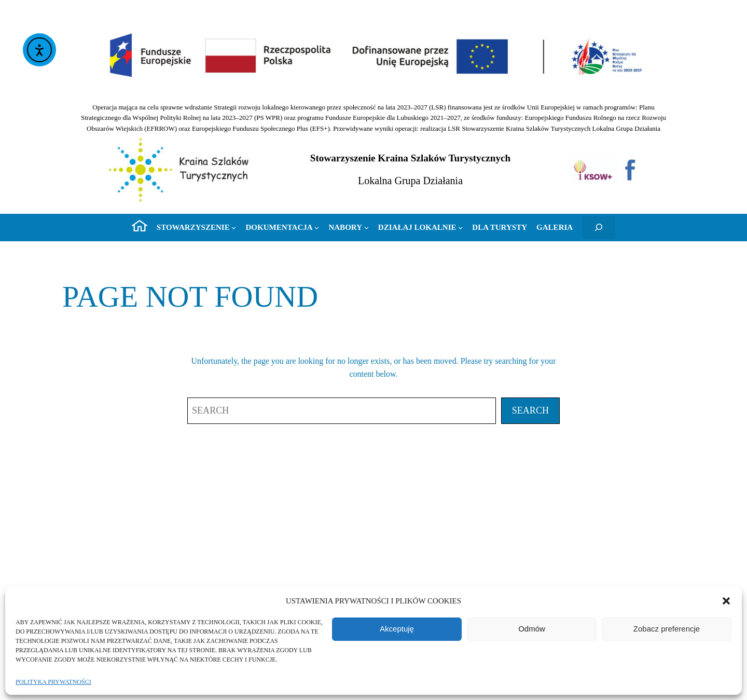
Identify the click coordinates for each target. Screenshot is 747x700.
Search (530, 410)
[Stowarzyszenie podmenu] (197, 227)
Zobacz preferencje (667, 629)
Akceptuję (397, 629)
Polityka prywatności (53, 682)
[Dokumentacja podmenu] (282, 227)
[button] (726, 601)
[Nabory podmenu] (348, 227)
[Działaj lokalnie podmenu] (421, 227)
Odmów (532, 629)
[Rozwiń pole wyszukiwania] (599, 227)
